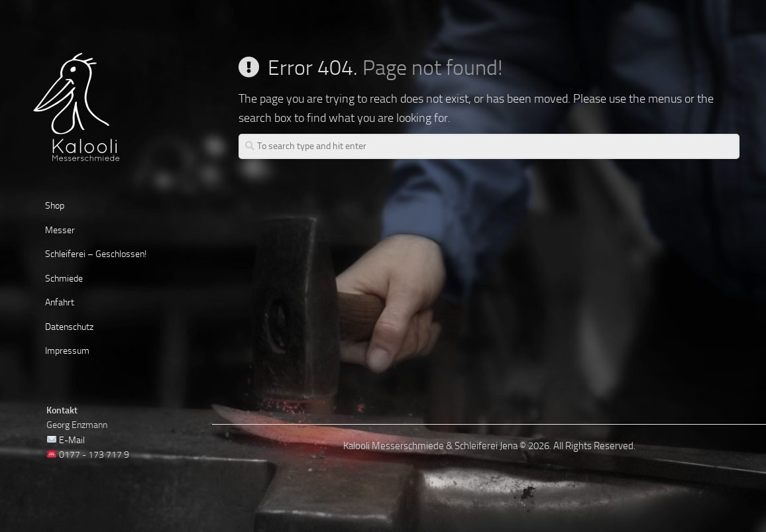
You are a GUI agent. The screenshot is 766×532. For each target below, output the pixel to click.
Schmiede (64, 279)
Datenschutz (69, 327)
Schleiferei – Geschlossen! (96, 254)
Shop (55, 206)
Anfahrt (60, 302)
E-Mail (72, 440)
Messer (60, 230)
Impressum (67, 351)
